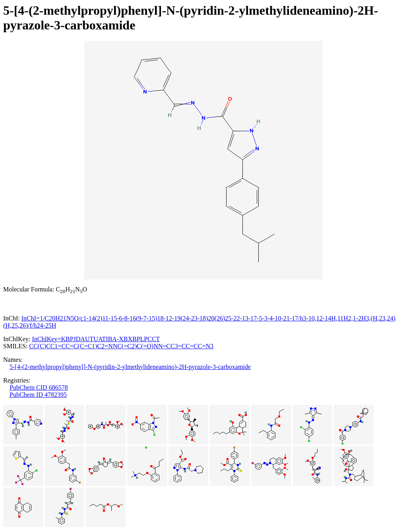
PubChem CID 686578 (39, 387)
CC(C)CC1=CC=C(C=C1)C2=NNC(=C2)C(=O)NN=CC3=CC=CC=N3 (121, 346)
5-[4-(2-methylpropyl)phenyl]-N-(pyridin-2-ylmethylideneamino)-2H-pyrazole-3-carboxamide (130, 367)
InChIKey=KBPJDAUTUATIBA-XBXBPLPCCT (96, 339)
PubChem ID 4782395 (38, 395)
